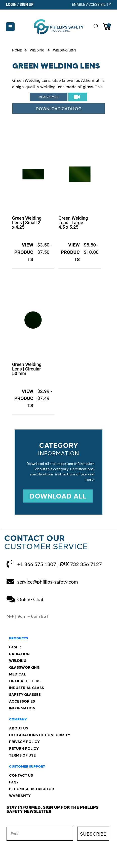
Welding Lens (65, 50)
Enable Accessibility (91, 5)
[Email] (40, 834)
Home (17, 50)
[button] (10, 27)
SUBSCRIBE (93, 834)
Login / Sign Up (20, 5)
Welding (37, 50)
